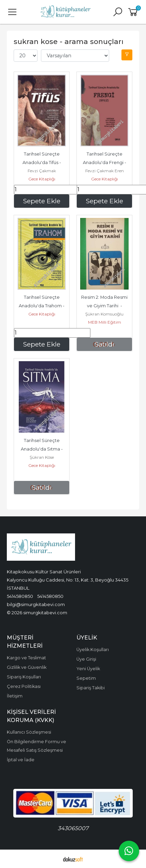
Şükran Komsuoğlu (104, 314)
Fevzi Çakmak (42, 171)
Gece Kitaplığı (42, 179)
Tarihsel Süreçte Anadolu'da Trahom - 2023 (46, 306)
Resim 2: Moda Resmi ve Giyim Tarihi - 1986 (106, 306)
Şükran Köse (42, 457)
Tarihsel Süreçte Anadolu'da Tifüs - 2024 (46, 163)
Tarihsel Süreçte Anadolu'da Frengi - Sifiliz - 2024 (105, 163)
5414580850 (20, 596)
